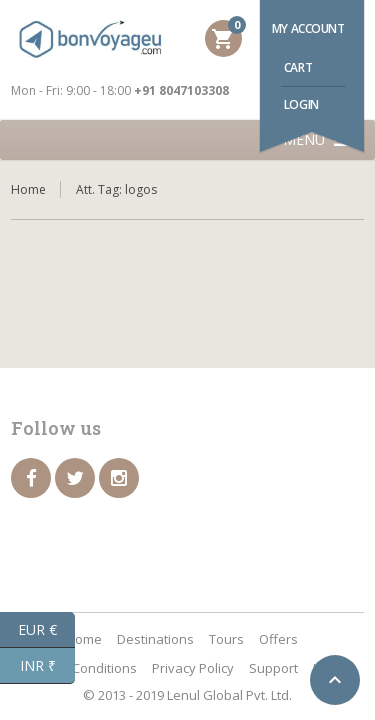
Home (28, 189)
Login (301, 104)
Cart (298, 67)
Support (273, 668)
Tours (226, 639)
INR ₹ (48, 666)
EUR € (46, 630)
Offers (278, 639)
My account (308, 28)
